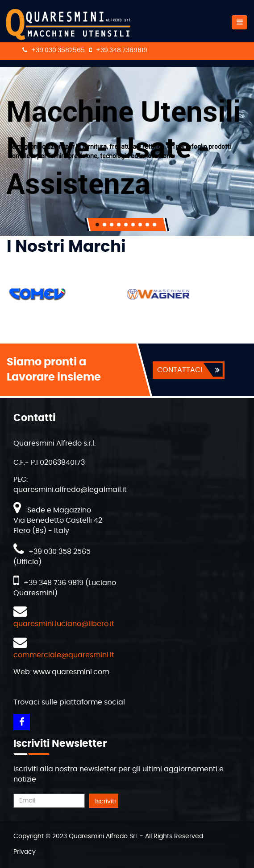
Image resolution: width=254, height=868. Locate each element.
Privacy (25, 852)
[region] (127, 151)
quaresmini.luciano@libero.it (64, 624)
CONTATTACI (180, 370)
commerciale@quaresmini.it (64, 655)
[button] (97, 225)
